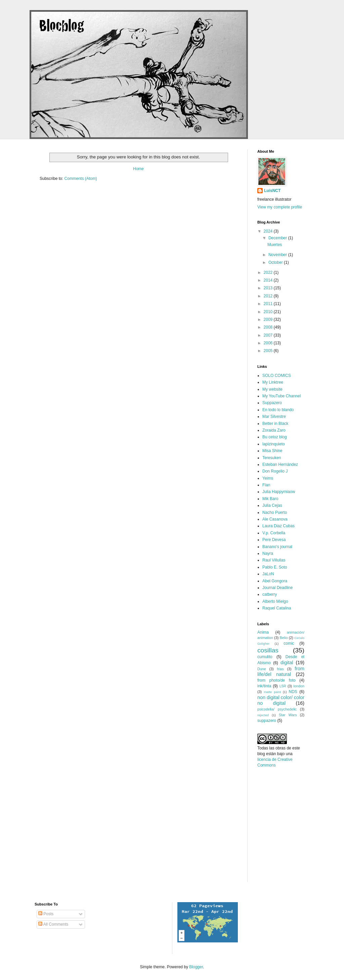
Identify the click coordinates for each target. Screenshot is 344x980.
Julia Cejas (272, 505)
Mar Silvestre (274, 416)
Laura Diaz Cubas (278, 526)
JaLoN (268, 574)
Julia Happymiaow (279, 492)
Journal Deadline (277, 588)
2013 (269, 288)
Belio (284, 638)
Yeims (268, 478)
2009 (269, 320)
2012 (269, 296)
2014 (269, 280)
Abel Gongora (275, 581)
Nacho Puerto (275, 512)
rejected (263, 715)
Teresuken (272, 458)
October (276, 262)
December (278, 238)
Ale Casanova (275, 519)
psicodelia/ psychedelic (277, 709)
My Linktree (273, 382)
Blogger (196, 967)
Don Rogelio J (275, 471)
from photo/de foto (276, 680)
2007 (269, 335)
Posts (46, 914)
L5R (283, 686)
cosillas (268, 650)
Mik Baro (270, 499)
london (299, 686)
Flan (266, 485)
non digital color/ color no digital (281, 700)
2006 (269, 343)
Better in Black (275, 424)
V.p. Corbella (274, 533)
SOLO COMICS (277, 376)
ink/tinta (264, 686)
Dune (262, 669)
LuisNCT (272, 191)
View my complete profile (280, 207)
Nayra (268, 553)
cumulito (265, 657)
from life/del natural (281, 672)
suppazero (267, 721)
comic (289, 643)
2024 (269, 231)
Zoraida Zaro (274, 430)
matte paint (272, 692)
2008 (269, 327)
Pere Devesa (274, 540)
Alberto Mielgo (275, 601)
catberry (270, 594)
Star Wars (288, 715)
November (278, 255)
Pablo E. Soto (275, 567)
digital (287, 663)
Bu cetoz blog (275, 437)
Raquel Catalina (277, 608)
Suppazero (272, 403)
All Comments (53, 924)
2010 (269, 312)
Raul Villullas (274, 560)
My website (272, 389)
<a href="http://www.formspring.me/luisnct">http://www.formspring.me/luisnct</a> (288, 834)
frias (280, 669)
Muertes (275, 245)
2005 (269, 351)
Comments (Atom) (80, 179)
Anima (263, 632)
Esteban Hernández (280, 464)
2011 (269, 304)
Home (138, 169)
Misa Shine (272, 451)
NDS (293, 692)
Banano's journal (277, 547)
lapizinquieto (274, 444)
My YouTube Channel (282, 396)
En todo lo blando (278, 410)
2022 (269, 273)
